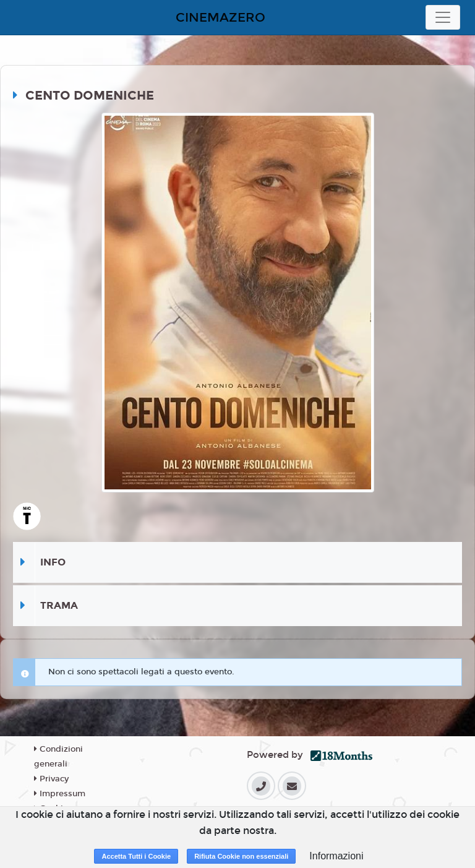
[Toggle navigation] (443, 17)
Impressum (60, 794)
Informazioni (336, 856)
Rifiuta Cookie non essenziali (241, 856)
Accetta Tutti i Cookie (136, 856)
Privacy (51, 779)
